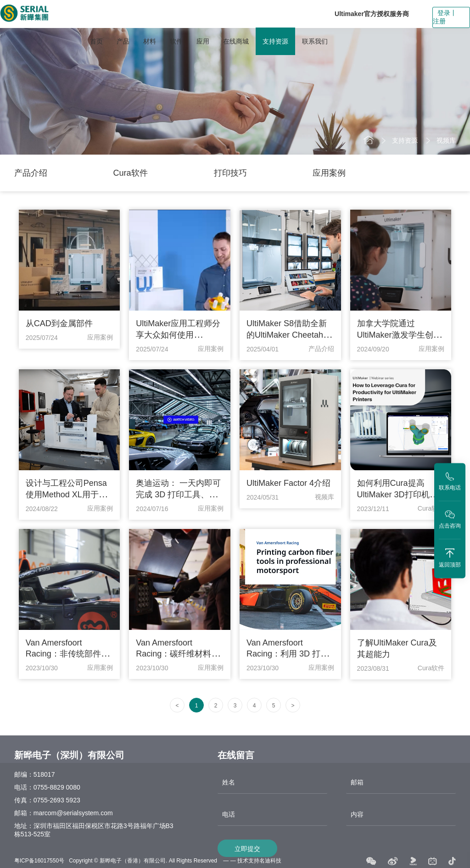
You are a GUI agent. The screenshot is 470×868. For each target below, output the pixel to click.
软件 (176, 41)
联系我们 (315, 41)
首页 (96, 41)
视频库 (446, 140)
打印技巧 (230, 173)
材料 (150, 41)
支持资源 (275, 41)
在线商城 (236, 41)
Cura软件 (131, 173)
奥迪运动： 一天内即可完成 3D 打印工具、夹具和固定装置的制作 (178, 495)
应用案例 (329, 173)
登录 (444, 13)
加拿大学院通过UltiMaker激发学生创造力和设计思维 (399, 335)
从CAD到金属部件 (59, 323)
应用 (203, 41)
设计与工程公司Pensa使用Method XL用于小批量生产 (66, 495)
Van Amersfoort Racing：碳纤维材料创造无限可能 (178, 654)
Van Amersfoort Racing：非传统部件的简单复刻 (67, 654)
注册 (439, 21)
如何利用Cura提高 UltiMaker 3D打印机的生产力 (397, 495)
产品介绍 (31, 173)
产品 (123, 41)
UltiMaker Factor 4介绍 (288, 483)
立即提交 (247, 856)
